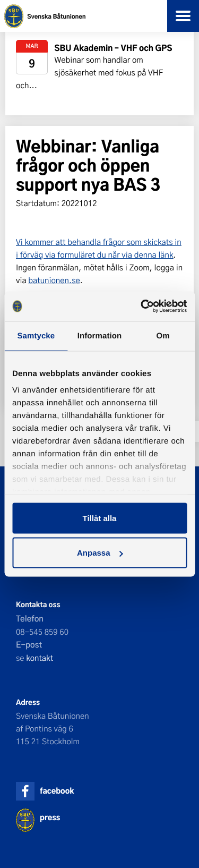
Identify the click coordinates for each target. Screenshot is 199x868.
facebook (57, 791)
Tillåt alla (100, 518)
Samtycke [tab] (36, 335)
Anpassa (100, 553)
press (50, 817)
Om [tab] (163, 335)
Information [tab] (100, 335)
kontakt (40, 658)
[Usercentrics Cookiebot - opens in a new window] (142, 307)
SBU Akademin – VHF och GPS (114, 48)
